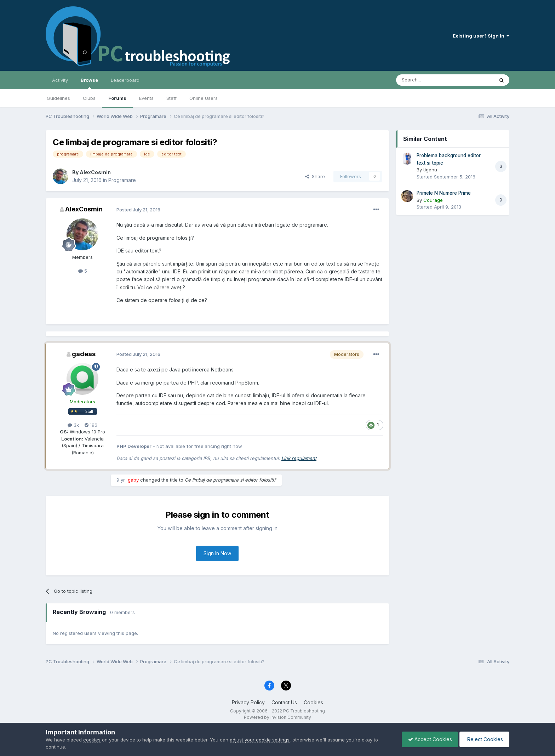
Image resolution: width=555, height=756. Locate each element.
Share (315, 176)
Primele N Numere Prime (444, 193)
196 (91, 425)
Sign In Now (217, 553)
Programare (122, 180)
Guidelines (58, 98)
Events (146, 98)
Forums (117, 98)
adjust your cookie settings (260, 740)
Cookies (313, 702)
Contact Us (284, 702)
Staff (171, 98)
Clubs (89, 98)
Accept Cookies (427, 739)
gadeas (84, 354)
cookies (92, 740)
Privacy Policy (248, 702)
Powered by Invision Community (277, 717)
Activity (60, 80)
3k (73, 425)
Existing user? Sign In (481, 36)
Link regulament (299, 458)
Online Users (204, 98)
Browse (89, 83)
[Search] (427, 80)
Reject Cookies (483, 739)
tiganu (430, 170)
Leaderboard (125, 80)
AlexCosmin (95, 172)
